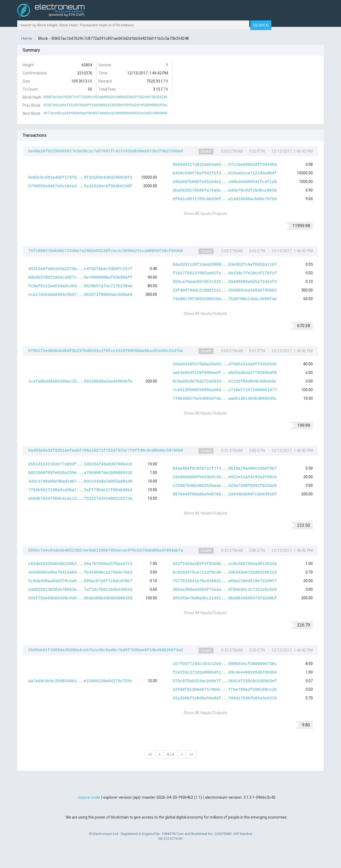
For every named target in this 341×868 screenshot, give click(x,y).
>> (191, 754)
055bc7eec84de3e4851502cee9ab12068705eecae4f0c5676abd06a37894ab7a (106, 551)
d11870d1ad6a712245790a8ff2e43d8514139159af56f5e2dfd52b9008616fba (105, 105)
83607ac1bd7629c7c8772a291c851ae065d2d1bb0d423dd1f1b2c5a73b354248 (105, 97)
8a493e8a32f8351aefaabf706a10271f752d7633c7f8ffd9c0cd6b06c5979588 (106, 451)
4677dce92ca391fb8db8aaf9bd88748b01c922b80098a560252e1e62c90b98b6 (105, 113)
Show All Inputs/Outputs (205, 214)
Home (27, 38)
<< (150, 754)
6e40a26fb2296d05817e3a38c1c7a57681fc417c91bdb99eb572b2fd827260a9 (106, 151)
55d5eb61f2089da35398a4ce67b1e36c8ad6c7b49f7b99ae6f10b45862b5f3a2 (106, 650)
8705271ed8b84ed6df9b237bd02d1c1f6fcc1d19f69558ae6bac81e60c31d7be (106, 351)
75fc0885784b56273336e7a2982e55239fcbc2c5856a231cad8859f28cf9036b (106, 251)
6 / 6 (171, 754)
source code (89, 797)
